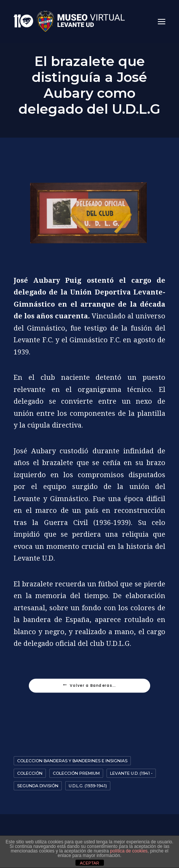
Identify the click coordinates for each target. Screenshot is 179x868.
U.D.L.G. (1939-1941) (88, 786)
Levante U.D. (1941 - (131, 773)
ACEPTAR (89, 863)
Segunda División (38, 786)
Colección (30, 773)
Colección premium (76, 773)
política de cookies (129, 851)
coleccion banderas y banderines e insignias (72, 761)
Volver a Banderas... (89, 686)
